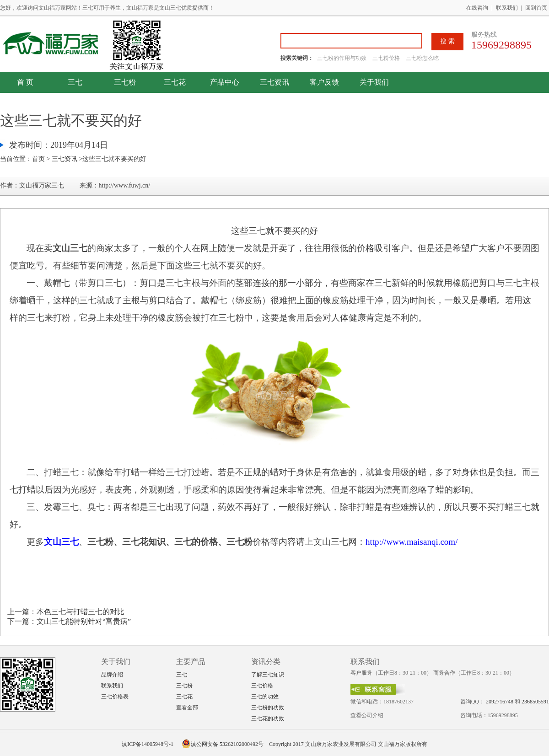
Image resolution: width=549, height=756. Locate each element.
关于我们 (374, 82)
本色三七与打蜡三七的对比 (81, 612)
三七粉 (125, 82)
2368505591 (535, 702)
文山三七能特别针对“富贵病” (84, 621)
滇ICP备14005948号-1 (148, 744)
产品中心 (225, 82)
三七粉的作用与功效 (342, 58)
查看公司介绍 (367, 715)
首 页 (25, 82)
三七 (75, 82)
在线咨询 (477, 8)
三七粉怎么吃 (422, 58)
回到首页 (536, 8)
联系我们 (507, 8)
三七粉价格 (386, 58)
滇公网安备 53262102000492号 (223, 744)
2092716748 (500, 702)
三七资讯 (274, 82)
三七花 (175, 82)
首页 (38, 159)
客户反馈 (324, 82)
